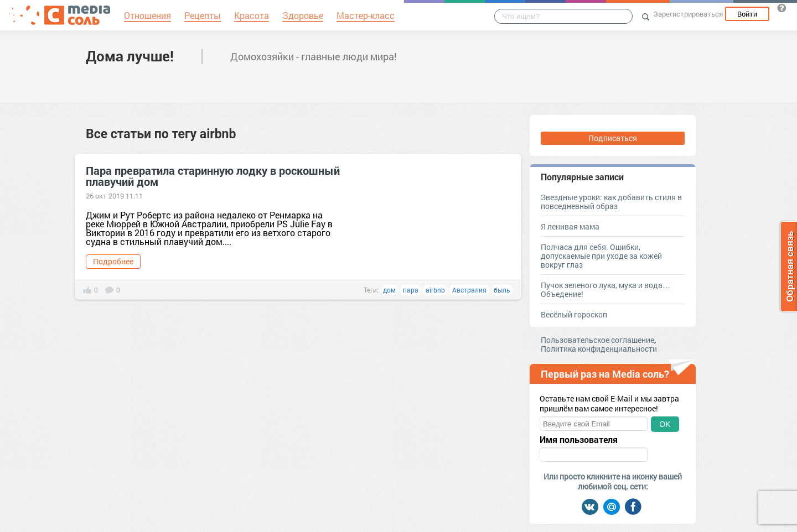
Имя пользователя (579, 440)
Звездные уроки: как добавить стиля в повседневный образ (611, 202)
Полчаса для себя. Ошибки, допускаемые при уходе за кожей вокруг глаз (601, 256)
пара (411, 290)
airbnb (435, 290)
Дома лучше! (130, 56)
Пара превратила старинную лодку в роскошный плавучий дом (213, 176)
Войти (747, 14)
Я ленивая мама (570, 226)
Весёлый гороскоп (574, 314)
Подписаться (613, 138)
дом (389, 290)
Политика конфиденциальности (599, 349)
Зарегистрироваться (688, 14)
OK (665, 424)
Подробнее (113, 261)
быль (502, 290)
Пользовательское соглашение (597, 340)
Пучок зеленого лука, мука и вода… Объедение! (605, 290)
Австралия (469, 290)
